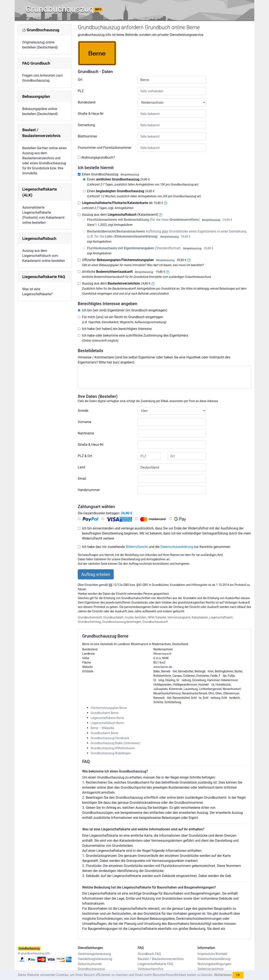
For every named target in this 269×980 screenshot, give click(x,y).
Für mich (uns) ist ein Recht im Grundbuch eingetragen (123, 317)
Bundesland (87, 102)
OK (238, 975)
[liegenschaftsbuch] (161, 215)
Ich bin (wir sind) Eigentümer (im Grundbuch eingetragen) (125, 310)
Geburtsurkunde (90, 964)
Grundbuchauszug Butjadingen (111, 753)
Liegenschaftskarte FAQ (44, 277)
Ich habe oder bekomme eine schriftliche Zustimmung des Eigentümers (135, 335)
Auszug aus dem (116, 283)
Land (81, 467)
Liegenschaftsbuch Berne (107, 723)
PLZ (81, 91)
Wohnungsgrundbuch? (98, 157)
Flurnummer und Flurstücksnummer (105, 148)
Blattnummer (88, 136)
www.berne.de (163, 667)
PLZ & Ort (85, 456)
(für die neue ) (160, 220)
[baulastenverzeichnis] (153, 283)
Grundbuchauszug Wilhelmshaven (113, 748)
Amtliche (124, 272)
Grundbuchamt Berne (104, 713)
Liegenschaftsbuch (39, 238)
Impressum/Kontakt (212, 954)
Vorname (84, 422)
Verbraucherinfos (150, 969)
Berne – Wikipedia (102, 728)
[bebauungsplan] (189, 260)
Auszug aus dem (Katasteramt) (120, 215)
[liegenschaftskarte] (166, 203)
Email (82, 479)
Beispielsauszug (130, 175)
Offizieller (134, 260)
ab (123, 203)
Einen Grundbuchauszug (111, 174)
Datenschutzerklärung (177, 547)
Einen (118, 179)
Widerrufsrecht (137, 547)
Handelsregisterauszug (95, 959)
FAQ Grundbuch (36, 63)
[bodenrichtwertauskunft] (168, 272)
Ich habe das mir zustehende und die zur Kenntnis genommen (156, 547)
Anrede (83, 411)
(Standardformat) (150, 248)
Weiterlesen (223, 975)
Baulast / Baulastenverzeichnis (161, 959)
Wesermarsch (162, 654)
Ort (80, 80)
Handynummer (89, 490)
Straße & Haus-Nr (91, 114)
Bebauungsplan (36, 96)
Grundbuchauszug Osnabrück (110, 738)
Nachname (86, 433)
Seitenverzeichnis (211, 969)
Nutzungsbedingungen (214, 964)
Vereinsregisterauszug (94, 954)
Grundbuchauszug (64, 9)
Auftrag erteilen (96, 574)
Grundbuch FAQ (149, 954)
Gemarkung (86, 125)
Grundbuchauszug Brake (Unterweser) (115, 743)
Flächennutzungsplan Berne (109, 708)
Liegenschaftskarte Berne (107, 718)
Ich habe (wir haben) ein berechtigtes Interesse (117, 329)
